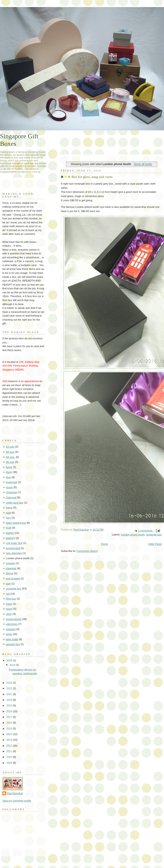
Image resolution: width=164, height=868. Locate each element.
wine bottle (12, 639)
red (8, 594)
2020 (10, 700)
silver (9, 614)
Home (104, 544)
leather (10, 533)
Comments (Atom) (87, 551)
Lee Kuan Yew (14, 543)
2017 (10, 717)
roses (9, 604)
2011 (10, 751)
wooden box (13, 644)
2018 (10, 711)
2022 (10, 688)
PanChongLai (15, 793)
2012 (10, 746)
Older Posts (155, 544)
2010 (10, 757)
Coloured (11, 497)
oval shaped (13, 578)
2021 (10, 694)
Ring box (11, 599)
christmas (11, 492)
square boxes (14, 619)
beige (9, 467)
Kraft (9, 528)
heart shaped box (16, 523)
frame (9, 508)
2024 (10, 683)
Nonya (10, 573)
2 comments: (146, 531)
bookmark (12, 482)
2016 (10, 723)
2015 (10, 728)
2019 (10, 705)
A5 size (10, 462)
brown (9, 487)
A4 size (10, 452)
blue (8, 477)
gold (8, 513)
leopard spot (13, 548)
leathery (10, 538)
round (9, 609)
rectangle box (154, 535)
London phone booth (133, 535)
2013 (10, 740)
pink (8, 584)
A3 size (10, 447)
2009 (10, 763)
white (9, 634)
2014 (10, 734)
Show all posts (143, 164)
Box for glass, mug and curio (92, 177)
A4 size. (10, 457)
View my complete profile (17, 801)
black (9, 472)
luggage (10, 563)
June (13, 665)
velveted (11, 629)
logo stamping (14, 553)
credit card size (15, 503)
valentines (12, 624)
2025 (10, 660)
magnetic (11, 568)
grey (8, 518)
